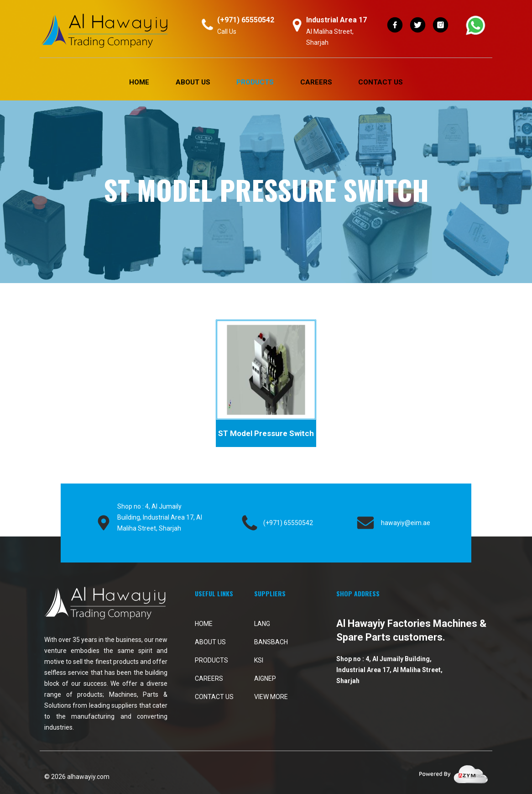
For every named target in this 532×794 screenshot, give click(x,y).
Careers (316, 82)
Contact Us (381, 82)
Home (139, 82)
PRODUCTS (255, 82)
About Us (193, 82)
